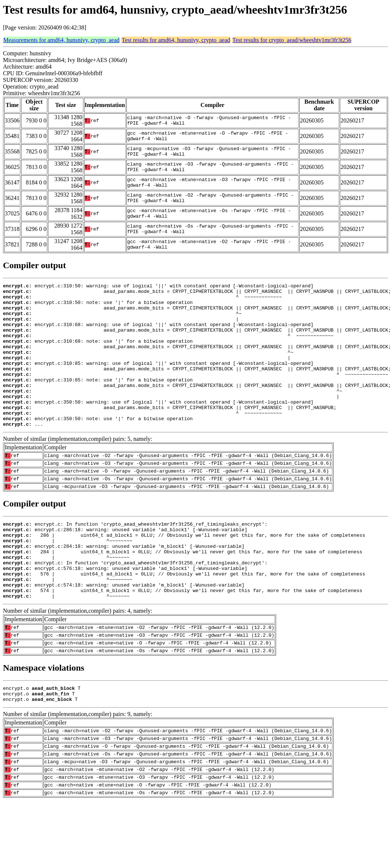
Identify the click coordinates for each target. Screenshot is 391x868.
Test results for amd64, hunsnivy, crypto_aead (176, 40)
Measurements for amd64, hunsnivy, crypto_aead (61, 40)
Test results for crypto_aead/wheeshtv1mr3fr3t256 (292, 40)
